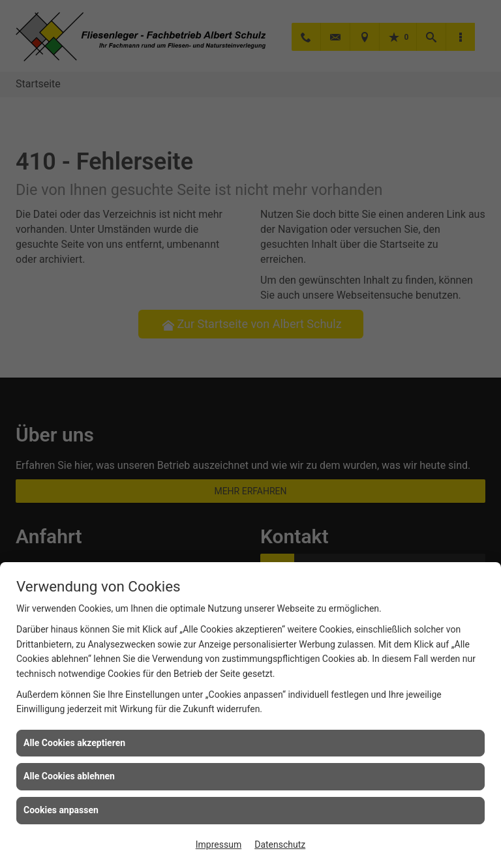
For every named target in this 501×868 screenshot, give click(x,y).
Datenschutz (280, 845)
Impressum (219, 845)
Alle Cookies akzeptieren (74, 743)
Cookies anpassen (61, 810)
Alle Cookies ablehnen (69, 776)
